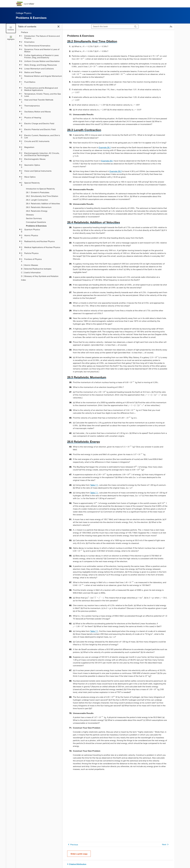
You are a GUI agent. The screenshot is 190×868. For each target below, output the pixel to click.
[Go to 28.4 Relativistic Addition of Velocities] (118, 222)
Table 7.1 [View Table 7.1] (94, 485)
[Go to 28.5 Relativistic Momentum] (118, 377)
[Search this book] (112, 27)
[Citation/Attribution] (118, 864)
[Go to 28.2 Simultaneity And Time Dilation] (118, 41)
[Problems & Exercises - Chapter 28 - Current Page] (43, 226)
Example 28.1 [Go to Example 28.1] (105, 147)
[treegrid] (39, 156)
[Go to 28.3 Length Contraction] (118, 130)
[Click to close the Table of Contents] (11, 28)
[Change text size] (171, 27)
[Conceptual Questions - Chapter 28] (43, 222)
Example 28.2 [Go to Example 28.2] (116, 171)
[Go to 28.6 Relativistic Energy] (118, 442)
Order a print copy (79, 854)
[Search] (135, 27)
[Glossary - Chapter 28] (43, 215)
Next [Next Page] (166, 844)
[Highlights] (11, 38)
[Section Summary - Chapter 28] (43, 218)
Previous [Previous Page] (73, 844)
